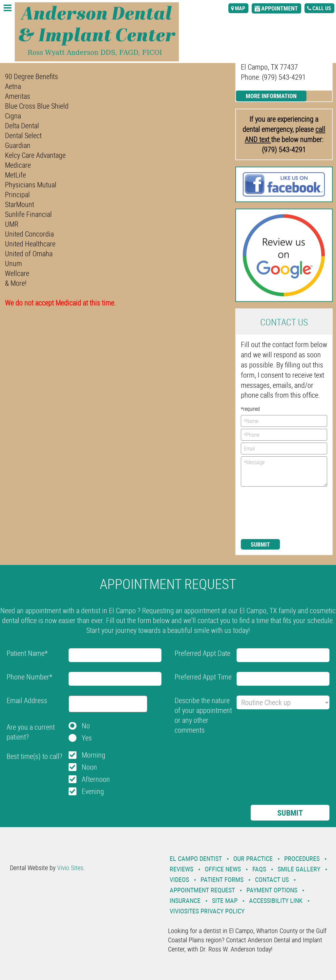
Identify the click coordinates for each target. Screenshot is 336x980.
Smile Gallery (299, 869)
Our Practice (253, 858)
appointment (280, 8)
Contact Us (272, 879)
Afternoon (96, 779)
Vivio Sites (70, 868)
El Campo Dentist (196, 858)
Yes (87, 738)
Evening (93, 791)
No (86, 726)
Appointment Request (202, 890)
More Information (271, 96)
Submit (260, 544)
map (240, 8)
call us (322, 8)
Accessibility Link (276, 900)
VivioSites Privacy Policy (207, 911)
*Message (284, 471)
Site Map (225, 900)
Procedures (302, 858)
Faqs (259, 869)
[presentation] (268, 512)
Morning (94, 755)
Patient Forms (222, 879)
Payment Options (272, 890)
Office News (223, 869)
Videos (179, 879)
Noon (89, 767)
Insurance (185, 900)
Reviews (181, 869)
